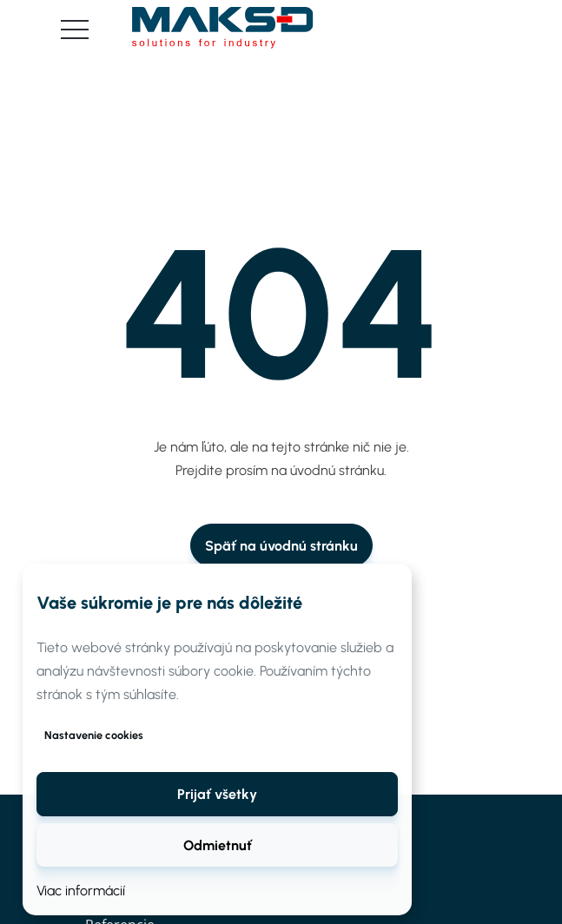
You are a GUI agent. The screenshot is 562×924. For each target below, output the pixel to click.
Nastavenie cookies (94, 735)
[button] (217, 794)
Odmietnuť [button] (218, 845)
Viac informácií (81, 891)
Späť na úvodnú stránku (281, 546)
